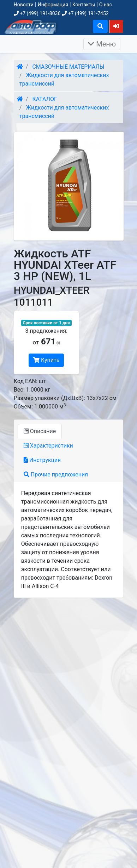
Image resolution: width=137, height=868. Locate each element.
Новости (24, 5)
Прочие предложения (56, 474)
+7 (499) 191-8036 (37, 13)
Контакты (84, 5)
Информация (53, 5)
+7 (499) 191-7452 (85, 13)
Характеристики (48, 446)
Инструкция (42, 460)
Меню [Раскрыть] (102, 44)
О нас (106, 5)
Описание (40, 431)
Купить (46, 360)
